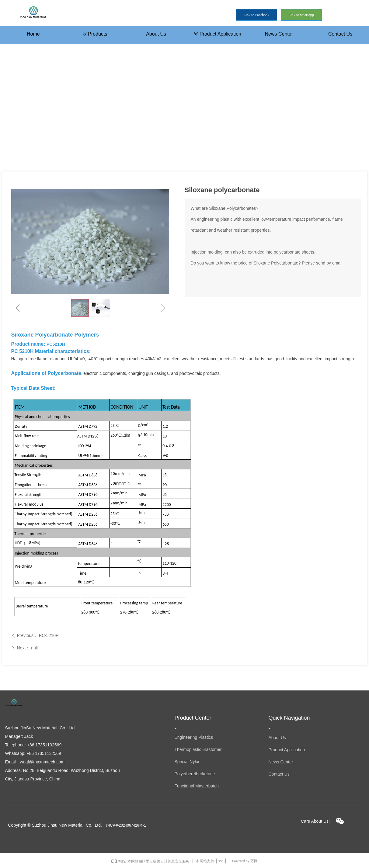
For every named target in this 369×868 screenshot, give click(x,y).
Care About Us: (315, 821)
